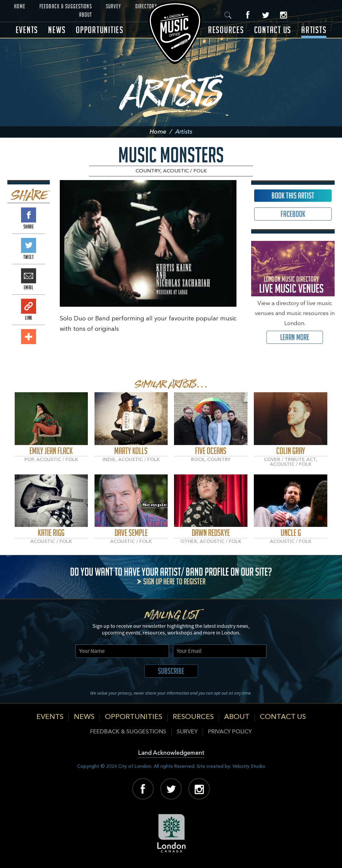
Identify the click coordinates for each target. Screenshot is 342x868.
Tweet (29, 245)
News (57, 30)
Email (29, 276)
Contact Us (273, 30)
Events (27, 30)
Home (20, 6)
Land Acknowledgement (171, 753)
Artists (314, 30)
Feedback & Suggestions (66, 6)
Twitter (266, 15)
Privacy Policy (230, 732)
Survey (114, 6)
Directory (146, 6)
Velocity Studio (249, 766)
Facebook (248, 15)
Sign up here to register (174, 582)
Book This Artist (293, 196)
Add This (29, 337)
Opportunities (100, 30)
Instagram (283, 15)
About (86, 15)
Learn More (295, 337)
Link (29, 306)
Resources (226, 30)
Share (29, 215)
